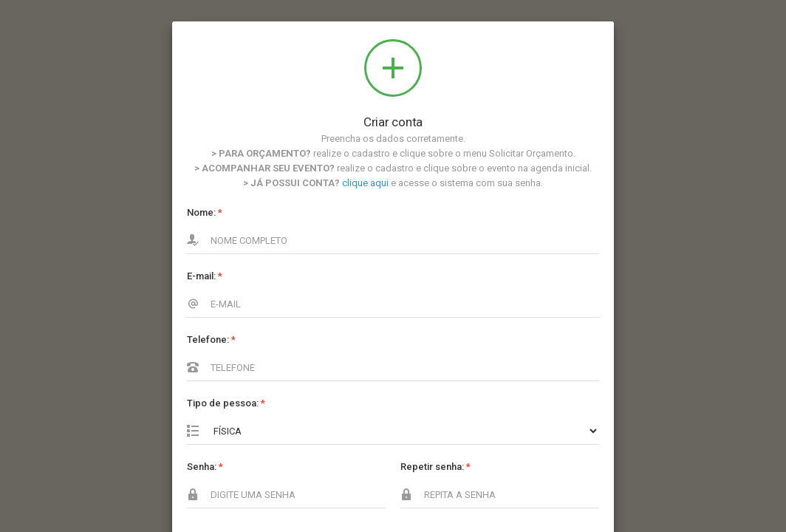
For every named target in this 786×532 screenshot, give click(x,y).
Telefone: (211, 340)
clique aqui (365, 183)
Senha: (205, 467)
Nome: (205, 212)
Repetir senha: (435, 467)
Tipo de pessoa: (226, 403)
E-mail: (205, 276)
